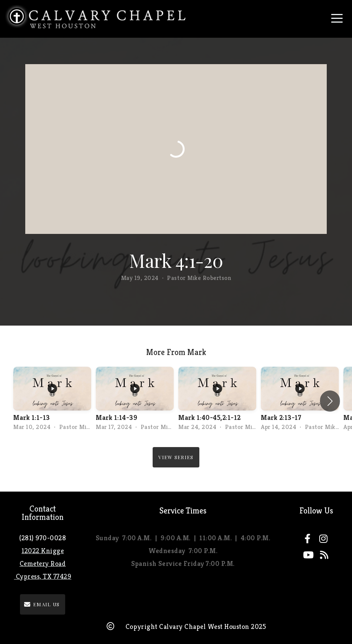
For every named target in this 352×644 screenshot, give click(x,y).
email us (42, 604)
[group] (52, 401)
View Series (176, 457)
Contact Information (43, 513)
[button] (330, 401)
